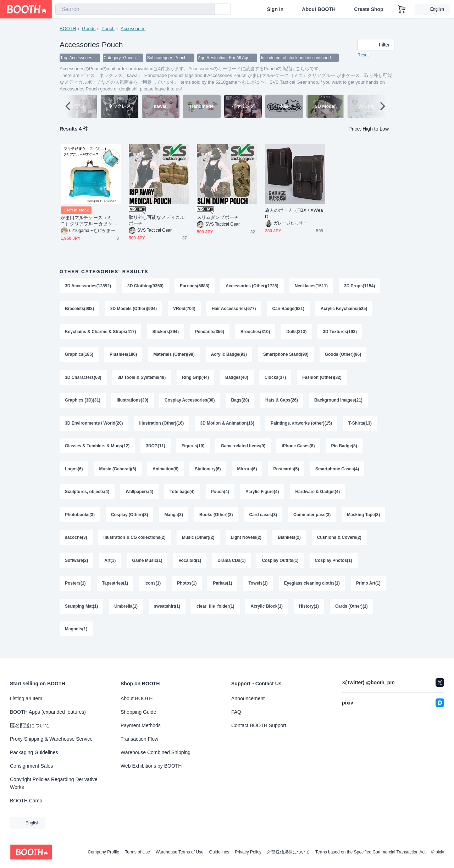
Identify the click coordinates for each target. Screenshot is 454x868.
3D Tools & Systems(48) (142, 380)
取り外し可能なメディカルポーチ (157, 221)
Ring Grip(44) (196, 380)
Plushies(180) (123, 356)
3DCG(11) (156, 450)
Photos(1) (187, 591)
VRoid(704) (184, 310)
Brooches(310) (256, 333)
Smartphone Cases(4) (337, 474)
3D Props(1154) (360, 286)
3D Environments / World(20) (94, 427)
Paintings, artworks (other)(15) (302, 427)
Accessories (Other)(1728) (252, 286)
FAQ (236, 712)
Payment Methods (141, 725)
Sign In (275, 9)
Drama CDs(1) (232, 567)
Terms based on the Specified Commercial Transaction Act (370, 852)
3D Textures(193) (340, 333)
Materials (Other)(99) (174, 356)
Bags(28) (240, 403)
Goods (89, 29)
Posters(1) (75, 591)
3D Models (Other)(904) (134, 310)
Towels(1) (258, 591)
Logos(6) (74, 474)
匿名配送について (30, 725)
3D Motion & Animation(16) (228, 427)
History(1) (309, 614)
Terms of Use (137, 852)
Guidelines (219, 852)
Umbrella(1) (126, 614)
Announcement (248, 698)
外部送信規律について (288, 852)
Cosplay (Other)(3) (130, 520)
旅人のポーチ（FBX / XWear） (294, 214)
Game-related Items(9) (243, 450)
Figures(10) (193, 450)
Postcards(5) (286, 474)
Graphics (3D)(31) (83, 403)
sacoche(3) (76, 544)
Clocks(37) (275, 380)
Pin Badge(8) (344, 450)
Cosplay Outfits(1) (280, 567)
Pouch (108, 29)
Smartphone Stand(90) (286, 356)
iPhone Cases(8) (298, 450)
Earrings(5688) (195, 286)
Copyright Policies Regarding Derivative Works (54, 783)
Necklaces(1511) (311, 286)
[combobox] (135, 9)
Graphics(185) (79, 356)
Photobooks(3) (80, 520)
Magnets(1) (76, 637)
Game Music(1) (147, 567)
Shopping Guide (138, 712)
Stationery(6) (208, 474)
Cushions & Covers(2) (339, 544)
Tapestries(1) (115, 591)
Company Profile (103, 852)
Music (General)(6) (118, 474)
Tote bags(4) (182, 497)
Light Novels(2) (246, 544)
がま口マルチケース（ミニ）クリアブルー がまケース (89, 221)
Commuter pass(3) (312, 520)
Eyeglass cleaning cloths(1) (312, 591)
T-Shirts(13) (360, 427)
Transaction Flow (139, 739)
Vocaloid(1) (190, 567)
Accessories (133, 29)
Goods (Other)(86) (344, 356)
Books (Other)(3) (216, 520)
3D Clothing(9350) (145, 286)
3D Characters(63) (83, 380)
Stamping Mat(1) (81, 614)
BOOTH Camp (26, 801)
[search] (208, 10)
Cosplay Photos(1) (334, 567)
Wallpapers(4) (139, 497)
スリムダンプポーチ (218, 218)
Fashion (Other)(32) (322, 380)
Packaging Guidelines (34, 752)
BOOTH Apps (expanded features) (48, 712)
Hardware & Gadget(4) (318, 497)
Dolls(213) (297, 333)
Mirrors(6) (247, 474)
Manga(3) (174, 520)
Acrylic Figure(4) (262, 497)
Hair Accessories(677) (234, 310)
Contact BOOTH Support (259, 725)
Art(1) (110, 567)
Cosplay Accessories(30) (190, 403)
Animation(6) (165, 474)
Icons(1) (153, 591)
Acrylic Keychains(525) (344, 310)
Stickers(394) (166, 333)
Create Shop (369, 9)
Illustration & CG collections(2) (135, 544)
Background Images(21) (339, 403)
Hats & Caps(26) (282, 403)
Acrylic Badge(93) (229, 356)
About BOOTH (319, 9)
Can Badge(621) (289, 310)
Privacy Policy (248, 852)
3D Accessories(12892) (88, 286)
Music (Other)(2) (198, 544)
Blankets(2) (290, 544)
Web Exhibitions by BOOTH (151, 766)
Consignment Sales (31, 766)
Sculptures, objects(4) (87, 497)
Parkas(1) (223, 591)
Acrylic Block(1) (267, 614)
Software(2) (76, 567)
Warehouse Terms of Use (180, 852)
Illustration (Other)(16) (162, 427)
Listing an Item (26, 698)
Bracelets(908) (79, 310)
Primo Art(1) (369, 591)
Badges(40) (237, 380)
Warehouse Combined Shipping (156, 752)
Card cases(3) (263, 520)
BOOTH (68, 29)
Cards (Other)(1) (352, 614)
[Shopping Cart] (402, 9)
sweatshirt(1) (167, 614)
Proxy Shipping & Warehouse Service (51, 739)
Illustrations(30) (132, 403)
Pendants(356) (210, 333)
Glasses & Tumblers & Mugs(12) (97, 450)
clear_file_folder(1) (215, 614)
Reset (363, 55)
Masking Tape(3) (364, 520)
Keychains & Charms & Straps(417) (101, 333)
